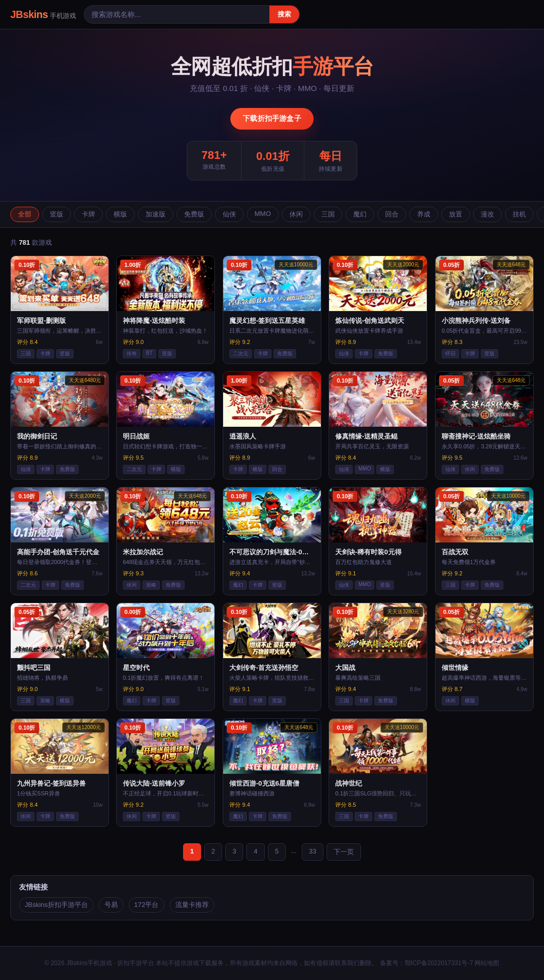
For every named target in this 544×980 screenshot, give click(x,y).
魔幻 (360, 214)
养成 (424, 214)
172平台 (147, 905)
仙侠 (229, 214)
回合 (392, 214)
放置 (456, 214)
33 (313, 851)
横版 (120, 214)
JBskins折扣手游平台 (56, 905)
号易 (111, 905)
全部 (25, 214)
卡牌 (88, 214)
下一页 (344, 852)
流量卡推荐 (192, 905)
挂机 (519, 214)
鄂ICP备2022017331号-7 (439, 963)
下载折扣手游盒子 (272, 118)
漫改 (487, 214)
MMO (263, 214)
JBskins (43, 14)
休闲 (296, 214)
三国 (328, 214)
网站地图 (487, 963)
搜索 (284, 14)
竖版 (57, 214)
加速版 (156, 214)
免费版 (194, 214)
